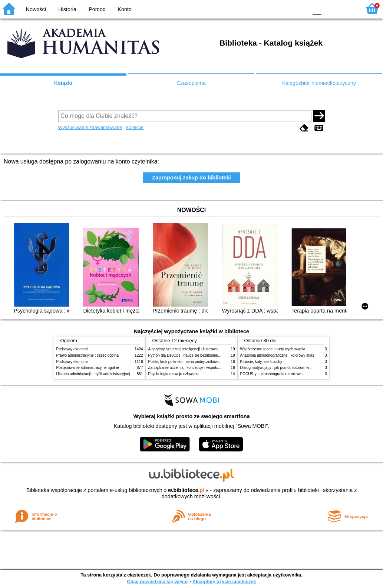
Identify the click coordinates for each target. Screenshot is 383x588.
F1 (330, 8)
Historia (67, 9)
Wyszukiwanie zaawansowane (90, 127)
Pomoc (97, 9)
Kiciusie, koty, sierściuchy (261, 362)
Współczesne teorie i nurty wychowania (273, 349)
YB (285, 8)
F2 (347, 8)
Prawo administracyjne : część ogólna (88, 355)
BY (300, 8)
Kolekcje (135, 127)
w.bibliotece (186, 490)
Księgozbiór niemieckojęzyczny (319, 83)
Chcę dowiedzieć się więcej (158, 582)
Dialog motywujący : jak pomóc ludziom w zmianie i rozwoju (290, 368)
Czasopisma (191, 83)
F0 (317, 8)
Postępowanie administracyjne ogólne (88, 368)
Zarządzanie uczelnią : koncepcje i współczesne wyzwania (197, 368)
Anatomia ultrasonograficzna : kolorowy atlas (277, 355)
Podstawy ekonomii (72, 349)
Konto (125, 9)
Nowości (36, 9)
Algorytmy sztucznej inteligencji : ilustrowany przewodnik (195, 349)
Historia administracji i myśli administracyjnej (93, 374)
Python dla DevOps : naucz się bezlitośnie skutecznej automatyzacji (204, 355)
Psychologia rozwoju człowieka (174, 374)
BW (270, 8)
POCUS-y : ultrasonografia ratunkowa (272, 374)
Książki (63, 83)
